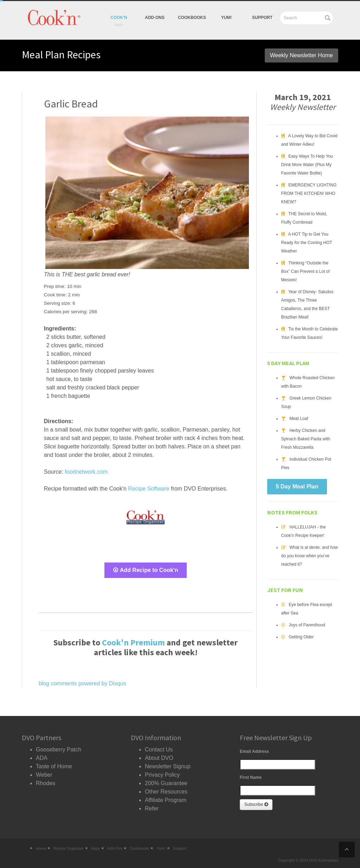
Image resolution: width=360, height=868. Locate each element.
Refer (152, 808)
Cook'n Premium (133, 642)
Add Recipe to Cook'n (146, 570)
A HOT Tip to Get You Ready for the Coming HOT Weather (307, 243)
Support (262, 18)
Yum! (161, 848)
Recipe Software (149, 489)
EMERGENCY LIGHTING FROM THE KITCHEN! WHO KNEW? (309, 193)
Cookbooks (192, 18)
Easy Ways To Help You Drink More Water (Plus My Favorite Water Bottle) (307, 165)
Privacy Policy (162, 775)
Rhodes (46, 783)
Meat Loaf (299, 419)
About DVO (159, 758)
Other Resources (166, 792)
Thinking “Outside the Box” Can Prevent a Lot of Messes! (306, 271)
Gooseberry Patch (59, 749)
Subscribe (256, 804)
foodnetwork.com (86, 472)
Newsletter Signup (168, 766)
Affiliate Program (166, 800)
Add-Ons (155, 18)
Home (41, 848)
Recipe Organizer (69, 848)
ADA (42, 758)
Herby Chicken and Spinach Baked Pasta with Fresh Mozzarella (306, 439)
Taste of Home (54, 766)
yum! (227, 18)
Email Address (254, 751)
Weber (44, 775)
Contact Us (159, 749)
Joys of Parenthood (307, 625)
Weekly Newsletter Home (301, 55)
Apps (95, 848)
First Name (251, 777)
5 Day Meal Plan (297, 486)
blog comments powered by (82, 683)
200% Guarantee (166, 783)
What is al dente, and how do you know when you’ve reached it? (310, 556)
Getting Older (301, 637)
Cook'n (119, 18)
